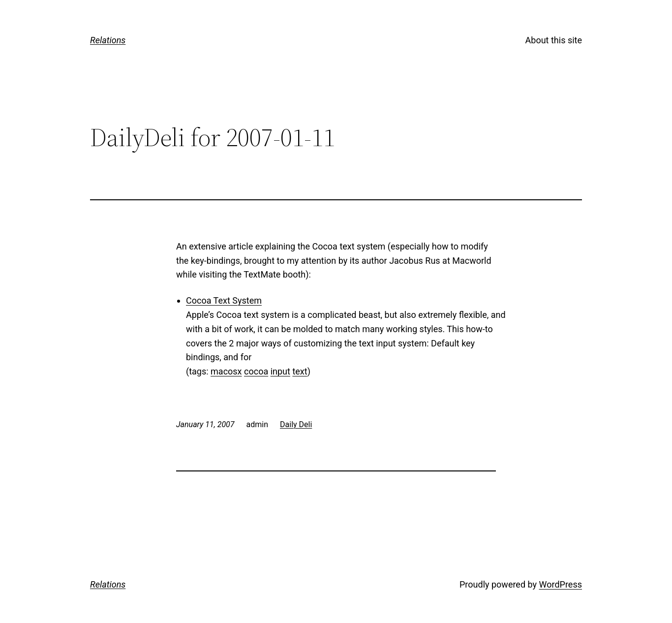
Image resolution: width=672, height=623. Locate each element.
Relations (108, 40)
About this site (554, 40)
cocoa (256, 371)
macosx (226, 371)
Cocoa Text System (224, 300)
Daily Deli (296, 424)
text (300, 371)
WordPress (561, 584)
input (280, 371)
